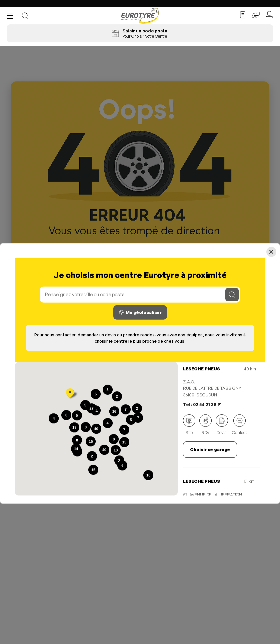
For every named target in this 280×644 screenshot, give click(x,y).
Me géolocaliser (140, 312)
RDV (205, 425)
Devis (222, 425)
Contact (239, 425)
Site (189, 425)
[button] (12, 16)
